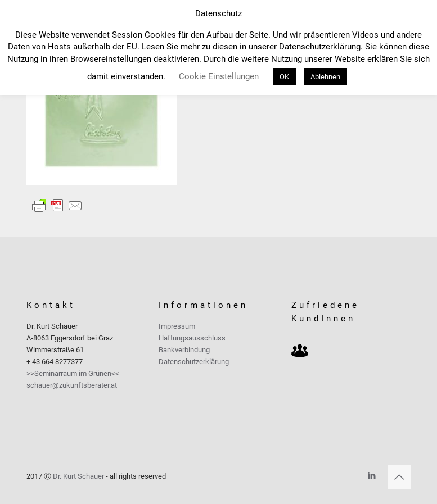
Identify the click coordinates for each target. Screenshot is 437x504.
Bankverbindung (184, 350)
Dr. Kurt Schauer (78, 476)
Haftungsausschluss (192, 338)
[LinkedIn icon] (372, 476)
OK (284, 77)
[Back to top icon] (399, 477)
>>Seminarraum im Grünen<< (73, 373)
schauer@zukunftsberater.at (72, 385)
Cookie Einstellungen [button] (219, 76)
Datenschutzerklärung (194, 362)
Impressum (177, 326)
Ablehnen (325, 77)
